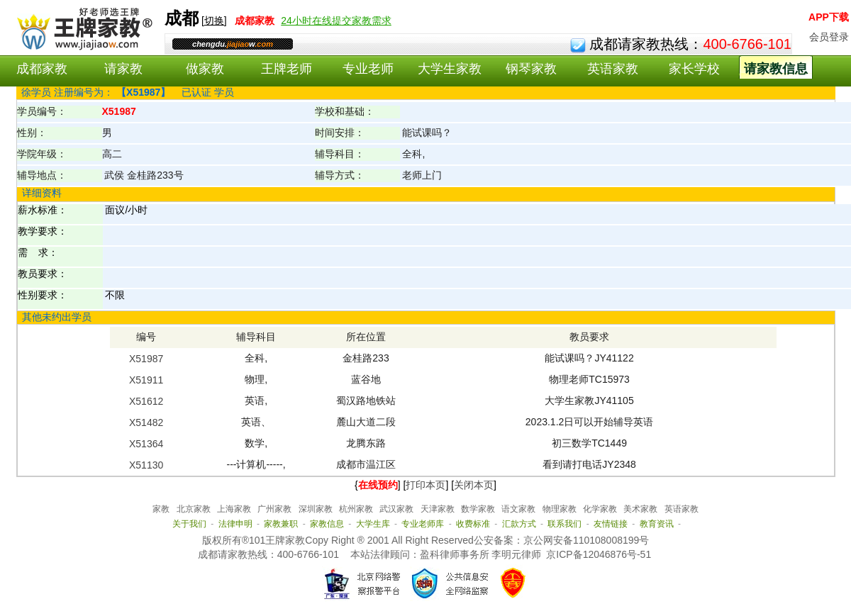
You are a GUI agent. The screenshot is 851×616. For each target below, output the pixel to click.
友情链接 (611, 524)
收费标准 (473, 524)
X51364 (146, 444)
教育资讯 (657, 524)
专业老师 (368, 69)
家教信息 (327, 524)
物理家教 (560, 509)
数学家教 (478, 509)
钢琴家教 (531, 69)
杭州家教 (356, 509)
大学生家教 (450, 69)
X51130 (146, 465)
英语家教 (613, 69)
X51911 (146, 380)
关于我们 (189, 524)
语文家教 (518, 509)
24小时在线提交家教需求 (336, 21)
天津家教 (438, 509)
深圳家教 (316, 509)
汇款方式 (519, 524)
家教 (161, 509)
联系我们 (564, 524)
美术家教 (640, 509)
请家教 (123, 69)
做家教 (205, 69)
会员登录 (829, 37)
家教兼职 (281, 524)
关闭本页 (474, 485)
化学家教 (600, 509)
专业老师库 (423, 524)
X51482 (146, 422)
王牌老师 (287, 69)
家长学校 (694, 69)
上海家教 (234, 509)
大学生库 (373, 524)
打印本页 (425, 485)
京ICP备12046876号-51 (599, 554)
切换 (214, 21)
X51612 (146, 401)
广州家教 (274, 509)
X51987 (146, 359)
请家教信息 (776, 69)
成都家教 (42, 69)
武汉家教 (396, 509)
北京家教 (194, 509)
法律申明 (235, 524)
